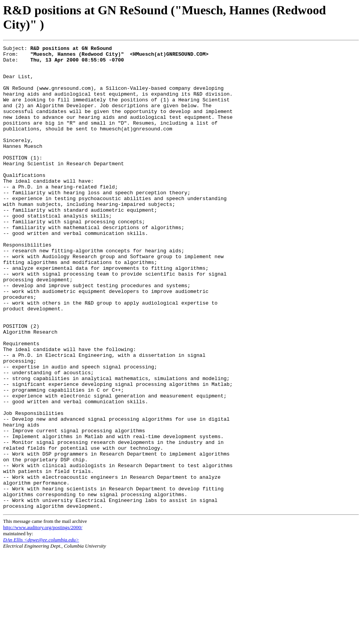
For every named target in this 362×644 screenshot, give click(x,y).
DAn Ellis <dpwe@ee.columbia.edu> (41, 631)
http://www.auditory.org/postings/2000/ (43, 619)
